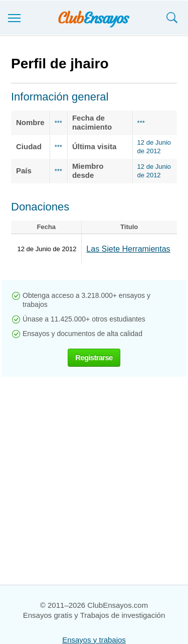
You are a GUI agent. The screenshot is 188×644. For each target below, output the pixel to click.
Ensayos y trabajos (94, 640)
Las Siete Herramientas (128, 249)
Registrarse (94, 357)
